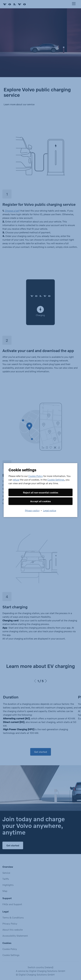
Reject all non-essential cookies (41, 492)
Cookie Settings (56, 479)
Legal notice (50, 510)
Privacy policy (32, 510)
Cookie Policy (36, 476)
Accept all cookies (40, 501)
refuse (16, 479)
